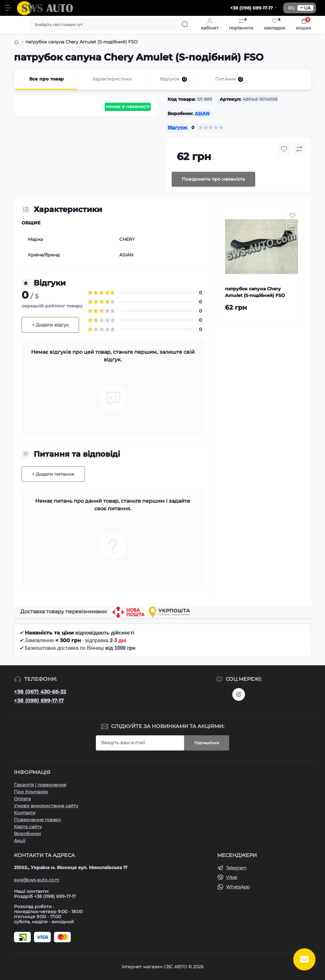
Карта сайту (28, 827)
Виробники (27, 834)
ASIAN (202, 113)
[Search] (185, 24)
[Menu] (8, 8)
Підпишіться (207, 743)
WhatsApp (238, 887)
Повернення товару (37, 820)
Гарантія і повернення (40, 785)
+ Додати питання (53, 474)
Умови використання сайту (46, 806)
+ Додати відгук (50, 325)
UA (305, 8)
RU (292, 8)
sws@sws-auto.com (37, 880)
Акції (20, 841)
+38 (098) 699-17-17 (39, 701)
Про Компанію (31, 792)
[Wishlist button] (284, 149)
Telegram (236, 868)
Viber (232, 877)
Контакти (25, 813)
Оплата (22, 799)
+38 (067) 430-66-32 (40, 692)
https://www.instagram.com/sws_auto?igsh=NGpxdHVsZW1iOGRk (239, 694)
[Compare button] (299, 149)
